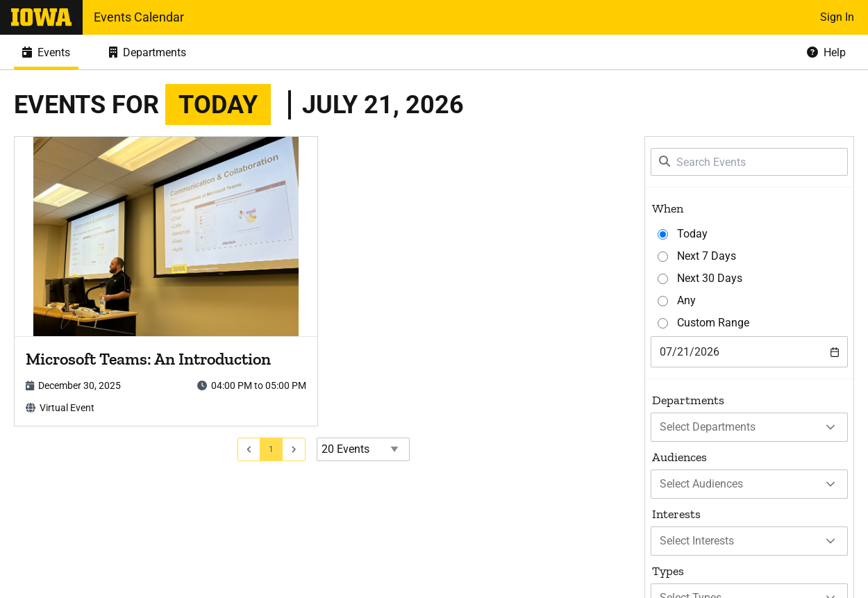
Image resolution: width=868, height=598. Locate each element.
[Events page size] (363, 449)
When (668, 208)
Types (668, 571)
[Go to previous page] (249, 449)
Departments (688, 400)
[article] (166, 281)
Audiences (679, 457)
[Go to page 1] (272, 449)
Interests (676, 514)
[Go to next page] (294, 449)
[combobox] (750, 352)
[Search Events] (750, 162)
